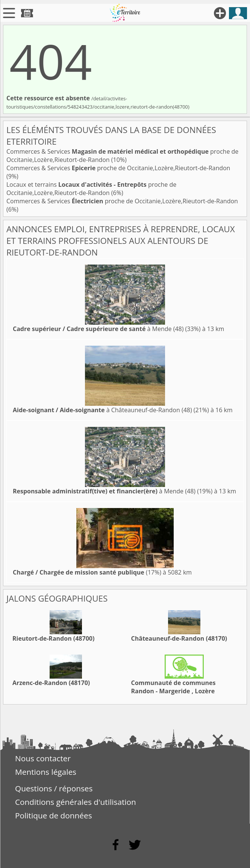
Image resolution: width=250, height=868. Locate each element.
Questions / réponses (54, 788)
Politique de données (54, 815)
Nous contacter (43, 758)
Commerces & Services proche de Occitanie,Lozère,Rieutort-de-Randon (118, 168)
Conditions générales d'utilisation (76, 802)
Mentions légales (46, 772)
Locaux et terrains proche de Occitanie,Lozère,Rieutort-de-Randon (91, 189)
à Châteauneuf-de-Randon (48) (102, 410)
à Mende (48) (98, 329)
